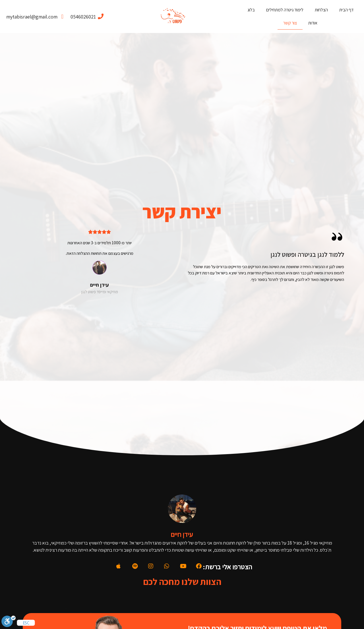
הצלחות (321, 10)
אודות (313, 23)
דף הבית (346, 10)
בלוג (251, 10)
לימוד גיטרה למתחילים (285, 10)
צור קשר (290, 23)
